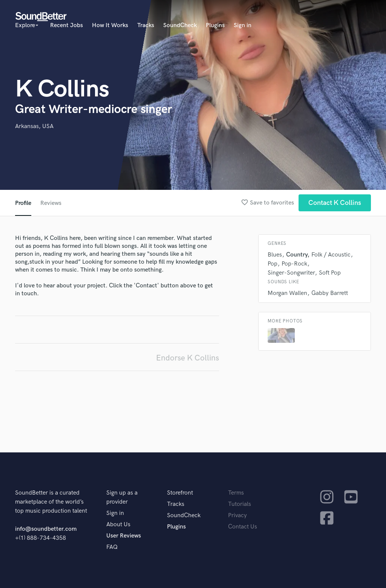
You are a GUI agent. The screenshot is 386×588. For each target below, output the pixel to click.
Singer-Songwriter (291, 273)
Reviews (51, 203)
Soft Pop (330, 273)
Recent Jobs (67, 25)
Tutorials (240, 504)
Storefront (180, 493)
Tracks (146, 25)
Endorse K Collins (188, 358)
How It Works (110, 25)
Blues (275, 255)
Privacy (237, 515)
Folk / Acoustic (331, 255)
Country (297, 255)
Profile (23, 203)
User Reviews (124, 536)
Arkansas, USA (34, 126)
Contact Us (243, 527)
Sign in (243, 25)
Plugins (215, 25)
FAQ (112, 547)
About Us (118, 525)
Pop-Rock (294, 264)
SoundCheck (180, 25)
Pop (273, 264)
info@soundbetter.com (46, 529)
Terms (236, 493)
